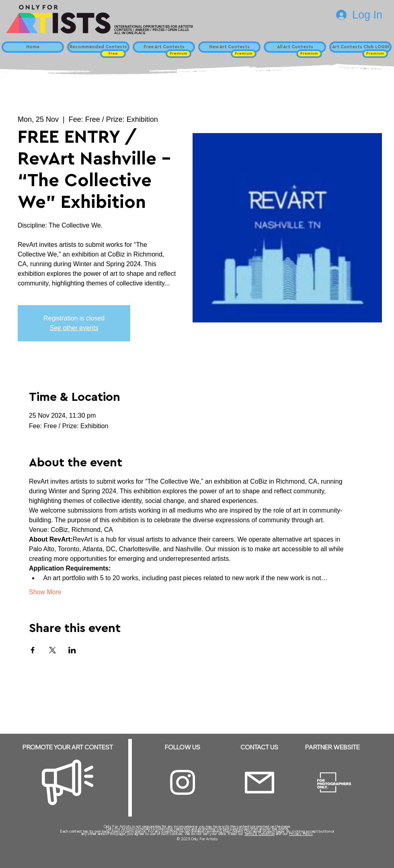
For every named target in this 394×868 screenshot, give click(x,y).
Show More (45, 592)
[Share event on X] (52, 650)
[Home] (33, 47)
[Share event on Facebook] (33, 650)
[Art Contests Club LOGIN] (360, 47)
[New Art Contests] (229, 47)
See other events (74, 328)
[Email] (260, 783)
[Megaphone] (68, 782)
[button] (113, 54)
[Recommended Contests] (98, 47)
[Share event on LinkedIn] (72, 650)
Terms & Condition (260, 834)
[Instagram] (183, 782)
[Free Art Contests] (164, 47)
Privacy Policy (301, 834)
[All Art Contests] (295, 47)
